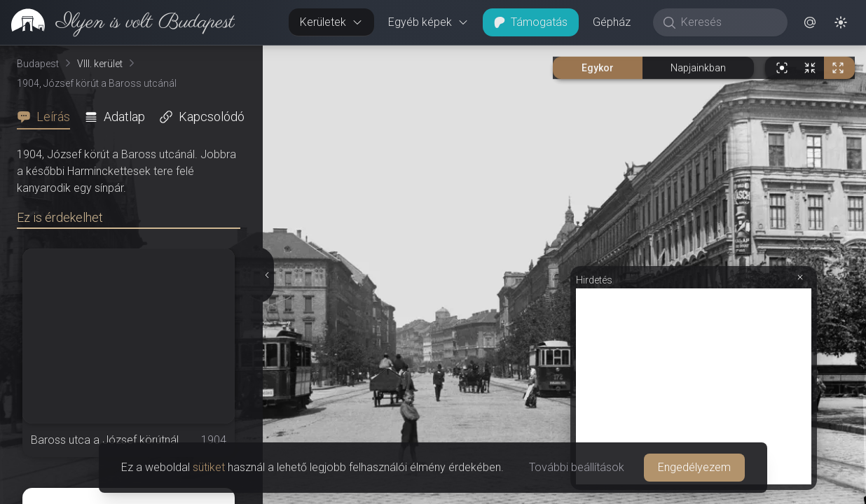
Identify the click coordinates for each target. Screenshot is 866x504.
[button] (810, 22)
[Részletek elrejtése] (267, 275)
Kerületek (331, 22)
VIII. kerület (100, 64)
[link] (117, 22)
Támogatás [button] (531, 22)
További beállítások (577, 467)
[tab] (48, 117)
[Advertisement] (694, 386)
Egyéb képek (428, 22)
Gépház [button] (612, 22)
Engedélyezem (694, 467)
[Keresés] (728, 22)
